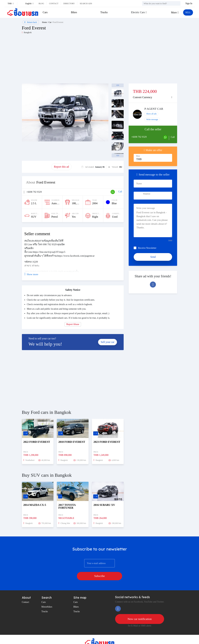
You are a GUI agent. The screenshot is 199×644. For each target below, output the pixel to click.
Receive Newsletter (147, 248)
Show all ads (151, 114)
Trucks (103, 12)
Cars (45, 12)
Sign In (189, 3)
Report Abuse (73, 324)
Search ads (86, 4)
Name (139, 184)
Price (138, 156)
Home (45, 22)
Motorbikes (47, 597)
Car (50, 22)
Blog (41, 4)
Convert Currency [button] (142, 97)
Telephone (147, 194)
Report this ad (61, 167)
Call (120, 192)
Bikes (74, 12)
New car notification (140, 610)
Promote (37, 167)
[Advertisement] (61, 60)
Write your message (145, 208)
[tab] (153, 97)
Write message (152, 119)
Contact (54, 4)
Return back (31, 22)
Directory (69, 4)
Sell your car (108, 342)
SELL (187, 12)
